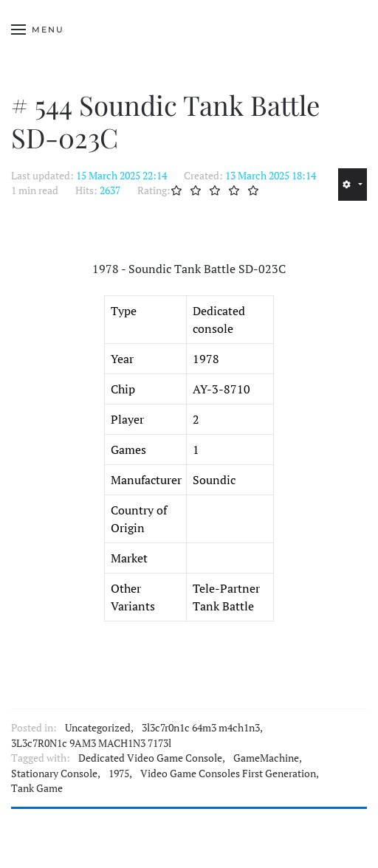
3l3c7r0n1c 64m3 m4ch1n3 (201, 728)
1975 (119, 774)
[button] (38, 30)
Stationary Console (54, 774)
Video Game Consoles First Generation (228, 774)
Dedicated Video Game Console (150, 758)
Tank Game (37, 788)
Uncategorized (98, 728)
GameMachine (266, 758)
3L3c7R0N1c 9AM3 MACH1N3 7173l (91, 743)
